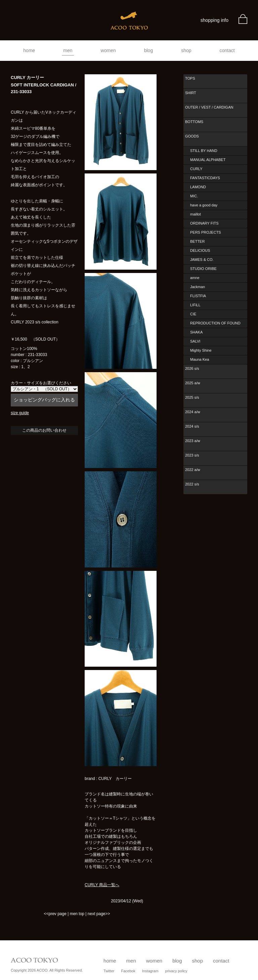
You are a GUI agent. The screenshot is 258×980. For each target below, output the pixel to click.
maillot (196, 214)
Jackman (198, 287)
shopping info (214, 20)
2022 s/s (192, 484)
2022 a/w (193, 470)
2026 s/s (192, 368)
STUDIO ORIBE (203, 269)
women (108, 50)
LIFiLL (195, 305)
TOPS (190, 78)
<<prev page (55, 914)
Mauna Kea (200, 359)
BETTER (197, 241)
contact (227, 50)
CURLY (196, 169)
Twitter (109, 971)
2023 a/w (193, 441)
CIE (193, 314)
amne (195, 278)
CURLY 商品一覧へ (102, 885)
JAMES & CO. (202, 260)
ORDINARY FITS (204, 223)
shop (186, 50)
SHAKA (196, 332)
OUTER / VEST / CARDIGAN (209, 107)
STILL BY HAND (204, 151)
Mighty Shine (201, 350)
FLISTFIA (198, 296)
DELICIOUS (200, 250)
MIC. (194, 196)
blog (148, 50)
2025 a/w (193, 383)
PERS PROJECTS (206, 232)
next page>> (99, 914)
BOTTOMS (194, 122)
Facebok (128, 971)
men (68, 50)
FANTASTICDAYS (205, 178)
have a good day (204, 205)
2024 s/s (192, 426)
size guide (20, 413)
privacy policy (176, 971)
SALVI (195, 341)
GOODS (192, 136)
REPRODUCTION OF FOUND (215, 323)
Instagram (150, 971)
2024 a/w (193, 412)
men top (77, 914)
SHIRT (191, 93)
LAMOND (198, 187)
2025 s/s (192, 397)
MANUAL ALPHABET (208, 160)
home (29, 50)
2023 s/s (192, 455)
